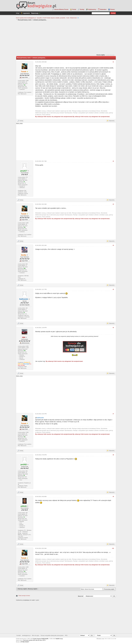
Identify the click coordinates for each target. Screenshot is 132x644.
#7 (113, 414)
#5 (113, 289)
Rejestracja (35, 13)
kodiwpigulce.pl (26, 635)
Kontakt (19, 635)
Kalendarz (103, 9)
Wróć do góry (36, 635)
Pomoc (113, 9)
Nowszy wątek (32, 589)
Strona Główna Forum (61, 9)
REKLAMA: (66, 141)
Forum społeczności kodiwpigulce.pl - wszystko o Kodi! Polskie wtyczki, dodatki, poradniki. (41, 18)
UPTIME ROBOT (25, 642)
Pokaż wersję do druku (24, 596)
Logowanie (26, 13)
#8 (113, 455)
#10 (113, 548)
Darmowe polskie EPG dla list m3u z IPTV (34, 640)
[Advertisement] (66, 37)
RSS (66, 635)
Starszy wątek (22, 589)
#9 (113, 496)
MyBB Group (59, 639)
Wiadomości (73, 18)
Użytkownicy (92, 9)
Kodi (68, 18)
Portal (74, 9)
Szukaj (82, 9)
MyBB (47, 639)
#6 (113, 328)
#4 (113, 245)
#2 (113, 161)
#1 (113, 62)
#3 (113, 204)
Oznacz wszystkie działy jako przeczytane (52, 635)
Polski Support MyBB (39, 639)
